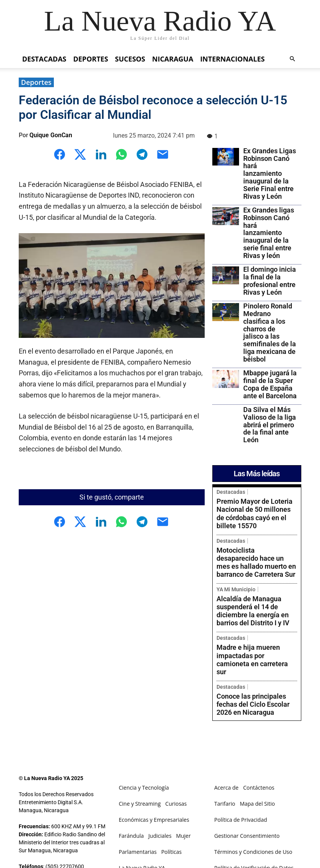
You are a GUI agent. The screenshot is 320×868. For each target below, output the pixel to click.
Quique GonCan (51, 135)
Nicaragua (173, 59)
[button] (292, 59)
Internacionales (232, 59)
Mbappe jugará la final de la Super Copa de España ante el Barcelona (270, 384)
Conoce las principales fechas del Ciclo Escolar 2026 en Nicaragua (256, 630)
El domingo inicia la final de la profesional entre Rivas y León (270, 281)
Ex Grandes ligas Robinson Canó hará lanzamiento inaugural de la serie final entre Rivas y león (269, 233)
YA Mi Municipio (236, 558)
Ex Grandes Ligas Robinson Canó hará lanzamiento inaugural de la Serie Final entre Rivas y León (270, 174)
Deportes (91, 59)
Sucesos (130, 59)
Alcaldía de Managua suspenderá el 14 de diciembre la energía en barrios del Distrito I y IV (256, 572)
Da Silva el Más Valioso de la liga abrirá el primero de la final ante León (270, 425)
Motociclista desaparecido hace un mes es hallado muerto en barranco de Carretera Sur (257, 539)
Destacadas (44, 59)
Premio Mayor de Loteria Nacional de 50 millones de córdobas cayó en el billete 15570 (254, 506)
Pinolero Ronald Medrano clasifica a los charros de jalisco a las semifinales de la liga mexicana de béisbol (270, 333)
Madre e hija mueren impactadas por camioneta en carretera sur (253, 602)
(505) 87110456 (65, 793)
